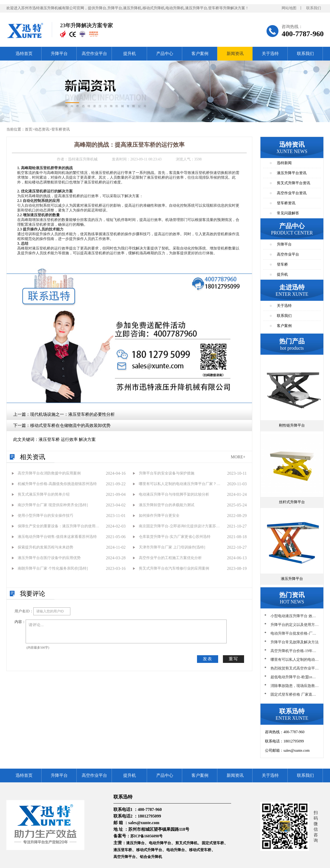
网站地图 (289, 8)
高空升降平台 (125, 857)
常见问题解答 (288, 213)
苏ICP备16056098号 (146, 836)
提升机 (130, 54)
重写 (233, 659)
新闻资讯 (235, 54)
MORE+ (238, 457)
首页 (29, 129)
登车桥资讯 (61, 129)
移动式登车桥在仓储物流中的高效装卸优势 (70, 425)
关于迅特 (270, 54)
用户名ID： (24, 611)
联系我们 (314, 8)
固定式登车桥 (213, 843)
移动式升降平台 (149, 850)
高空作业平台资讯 (292, 193)
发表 (208, 659)
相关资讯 (33, 457)
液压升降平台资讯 (292, 173)
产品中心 (165, 54)
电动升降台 (176, 850)
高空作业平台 (94, 54)
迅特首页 (24, 54)
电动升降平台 (160, 843)
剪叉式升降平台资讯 (294, 183)
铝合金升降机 (151, 857)
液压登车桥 (123, 850)
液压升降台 (135, 843)
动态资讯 (42, 129)
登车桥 (282, 264)
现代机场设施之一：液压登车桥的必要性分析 (72, 414)
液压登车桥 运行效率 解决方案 (67, 439)
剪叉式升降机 (186, 843)
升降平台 (59, 54)
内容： (20, 622)
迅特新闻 (284, 163)
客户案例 (200, 54)
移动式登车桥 (200, 850)
